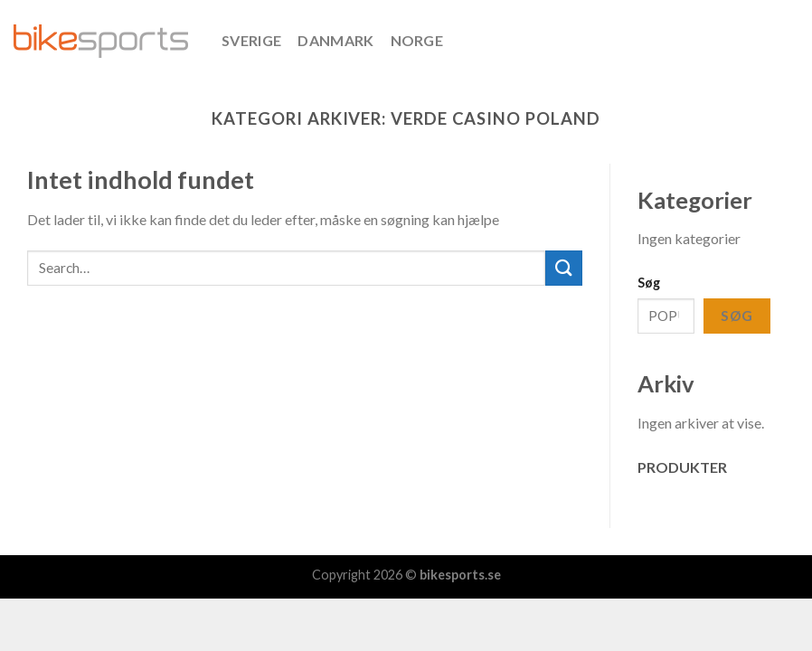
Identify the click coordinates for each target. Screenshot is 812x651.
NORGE (417, 40)
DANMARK (335, 40)
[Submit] (563, 268)
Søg (649, 283)
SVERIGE (251, 40)
